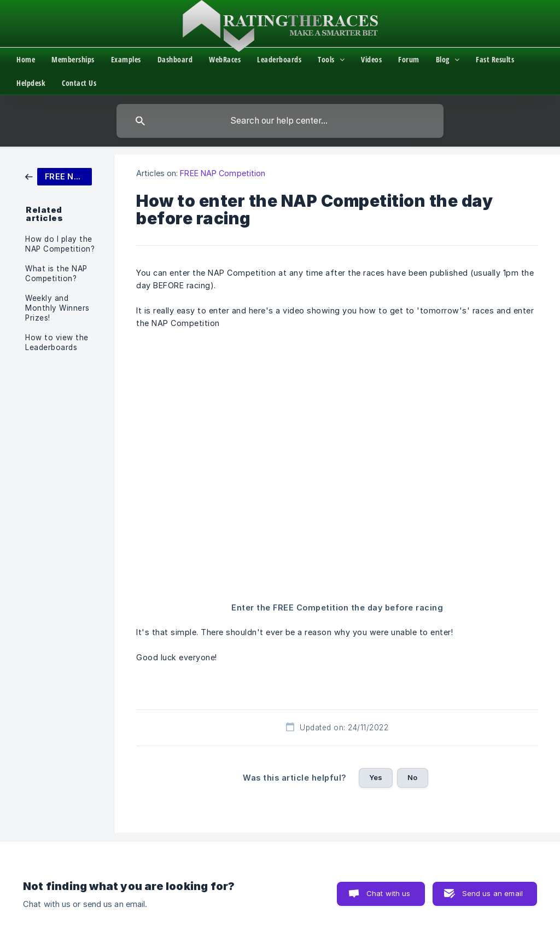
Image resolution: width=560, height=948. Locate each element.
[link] (59, 176)
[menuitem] (34, 59)
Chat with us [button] (389, 893)
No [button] (412, 777)
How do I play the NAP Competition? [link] (60, 244)
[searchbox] (280, 121)
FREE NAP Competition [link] (223, 173)
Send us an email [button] (492, 893)
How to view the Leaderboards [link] (57, 342)
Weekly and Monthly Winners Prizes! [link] (57, 308)
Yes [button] (376, 777)
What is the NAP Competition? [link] (56, 274)
